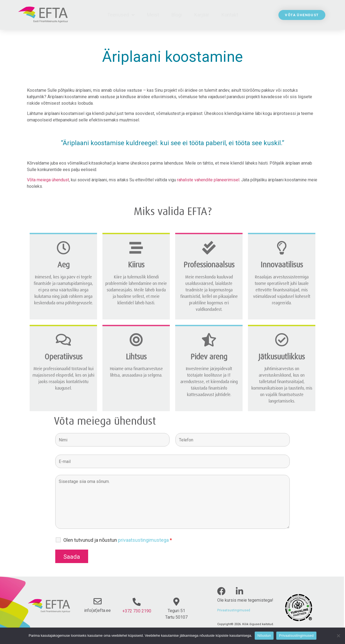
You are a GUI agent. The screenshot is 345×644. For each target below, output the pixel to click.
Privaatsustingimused (234, 610)
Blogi (177, 15)
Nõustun (264, 636)
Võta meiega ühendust (48, 180)
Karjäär (202, 15)
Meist (153, 15)
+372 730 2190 (137, 611)
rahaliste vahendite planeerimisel (208, 180)
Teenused (121, 15)
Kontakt (230, 15)
